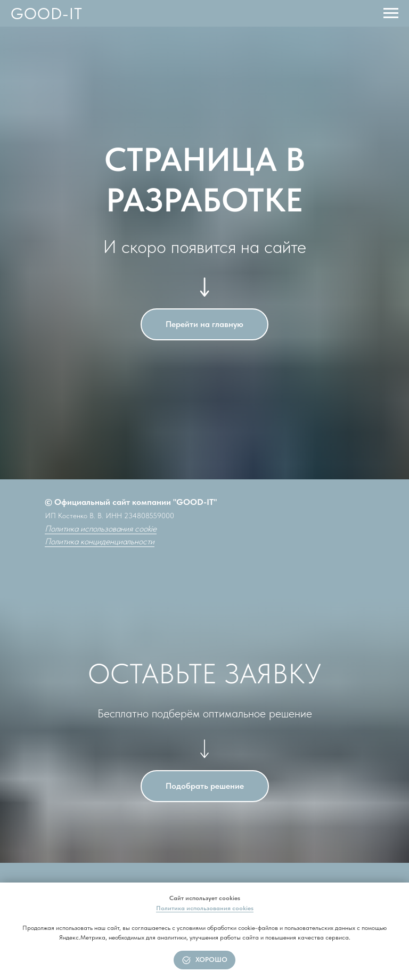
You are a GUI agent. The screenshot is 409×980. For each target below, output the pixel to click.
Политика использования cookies (205, 908)
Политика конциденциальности (100, 541)
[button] (205, 786)
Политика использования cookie (101, 529)
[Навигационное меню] (391, 13)
